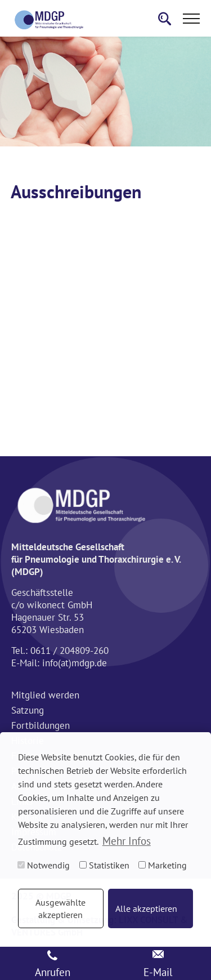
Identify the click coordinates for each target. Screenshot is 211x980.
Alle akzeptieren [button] (146, 908)
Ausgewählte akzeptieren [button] (60, 908)
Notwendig (44, 865)
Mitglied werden (45, 695)
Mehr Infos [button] (127, 841)
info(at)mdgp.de (75, 663)
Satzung (28, 710)
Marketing (163, 865)
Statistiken (104, 865)
